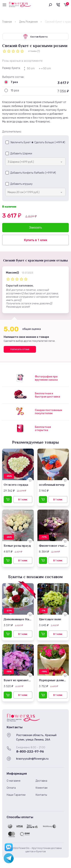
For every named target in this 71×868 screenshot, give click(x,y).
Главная (7, 22)
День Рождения (28, 22)
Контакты (41, 795)
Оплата (11, 788)
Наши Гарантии (16, 795)
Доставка (41, 781)
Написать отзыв (20, 349)
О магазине (14, 781)
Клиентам (41, 788)
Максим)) (12, 273)
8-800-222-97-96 (30, 751)
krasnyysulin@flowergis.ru (32, 759)
